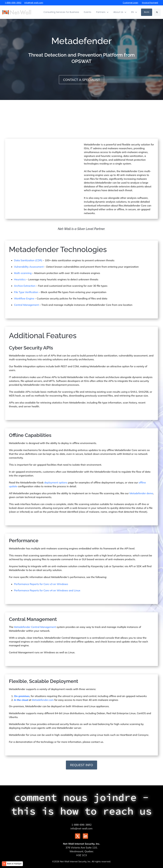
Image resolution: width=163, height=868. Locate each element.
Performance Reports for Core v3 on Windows (41, 584)
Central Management (26, 305)
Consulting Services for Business (61, 12)
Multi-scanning (23, 273)
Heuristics (20, 279)
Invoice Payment (150, 3)
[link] (17, 12)
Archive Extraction (25, 286)
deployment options (56, 482)
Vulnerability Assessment (29, 267)
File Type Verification (26, 292)
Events (88, 12)
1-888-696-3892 (13, 3)
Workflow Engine (24, 298)
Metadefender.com (43, 700)
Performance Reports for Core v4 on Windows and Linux (47, 590)
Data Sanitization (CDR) (28, 260)
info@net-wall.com (34, 3)
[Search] (157, 12)
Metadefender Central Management (35, 627)
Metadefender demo (141, 493)
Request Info (81, 765)
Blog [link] (147, 12)
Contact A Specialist (81, 80)
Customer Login (130, 3)
